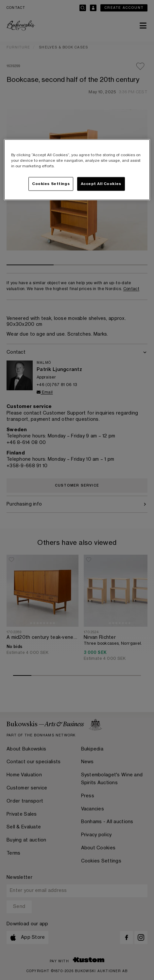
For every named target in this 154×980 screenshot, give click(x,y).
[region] (77, 170)
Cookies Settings (51, 184)
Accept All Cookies (101, 184)
